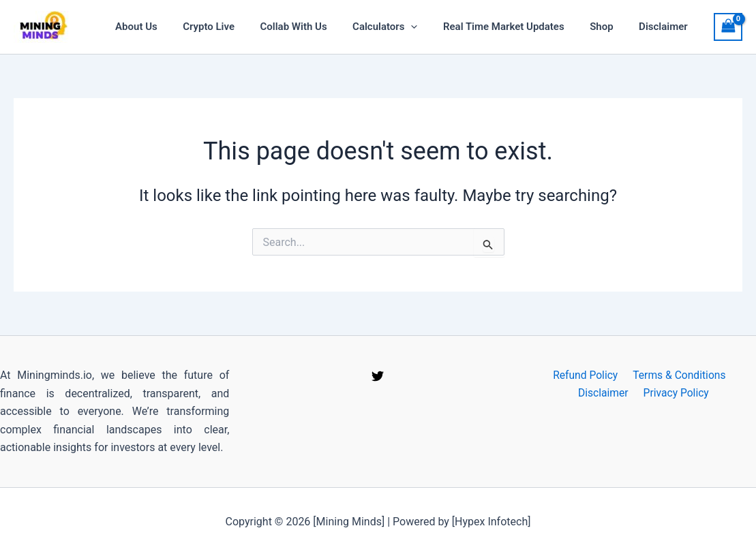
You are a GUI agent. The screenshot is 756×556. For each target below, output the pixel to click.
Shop (609, 27)
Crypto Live (237, 27)
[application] (429, 27)
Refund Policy (585, 375)
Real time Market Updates (517, 27)
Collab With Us (316, 27)
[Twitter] (378, 376)
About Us (170, 27)
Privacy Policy (675, 393)
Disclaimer (666, 27)
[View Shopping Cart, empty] (728, 27)
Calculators (403, 27)
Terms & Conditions (678, 375)
